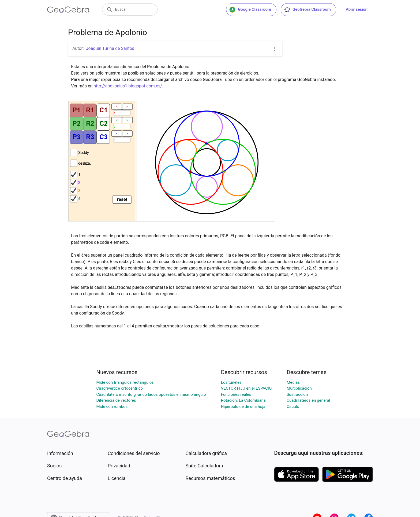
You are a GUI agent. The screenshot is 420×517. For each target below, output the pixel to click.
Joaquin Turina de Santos (110, 48)
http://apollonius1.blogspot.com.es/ (128, 86)
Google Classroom (250, 10)
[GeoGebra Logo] (68, 10)
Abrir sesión (357, 9)
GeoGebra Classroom (307, 10)
